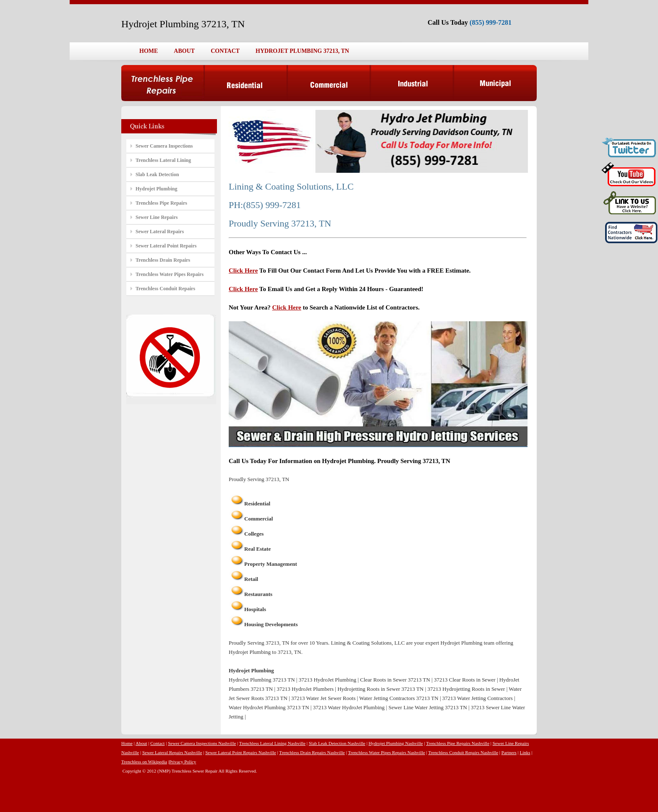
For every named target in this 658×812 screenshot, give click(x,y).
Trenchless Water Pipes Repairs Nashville (386, 752)
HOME (149, 51)
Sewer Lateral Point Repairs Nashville (241, 752)
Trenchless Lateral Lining (163, 160)
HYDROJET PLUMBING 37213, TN (302, 51)
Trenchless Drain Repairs (163, 260)
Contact (157, 743)
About (141, 743)
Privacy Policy (183, 762)
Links (525, 752)
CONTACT (225, 51)
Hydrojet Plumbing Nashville (396, 743)
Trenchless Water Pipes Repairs (170, 274)
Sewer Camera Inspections (164, 146)
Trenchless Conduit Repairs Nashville (463, 752)
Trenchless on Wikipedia (144, 762)
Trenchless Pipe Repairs (161, 203)
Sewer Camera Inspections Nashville (202, 743)
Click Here (243, 271)
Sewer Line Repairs (157, 217)
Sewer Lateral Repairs (160, 232)
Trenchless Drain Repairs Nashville (312, 752)
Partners (509, 752)
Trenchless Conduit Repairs (165, 289)
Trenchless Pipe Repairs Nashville (458, 743)
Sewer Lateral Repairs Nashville (172, 752)
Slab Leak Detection (157, 174)
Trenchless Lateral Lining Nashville (272, 743)
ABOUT (184, 51)
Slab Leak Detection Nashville (337, 743)
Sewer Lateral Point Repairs (166, 246)
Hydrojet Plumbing (156, 189)
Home (127, 743)
